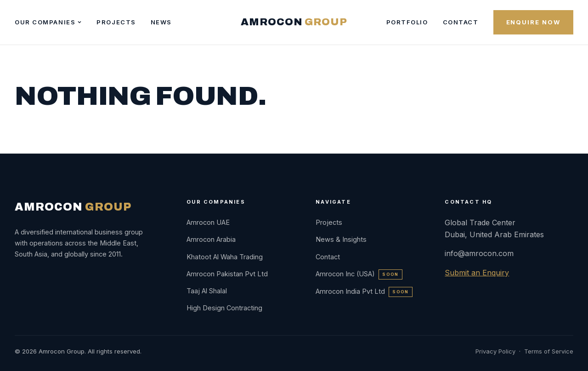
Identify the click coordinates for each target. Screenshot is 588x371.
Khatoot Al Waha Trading (225, 257)
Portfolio (407, 22)
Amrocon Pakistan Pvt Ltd (227, 274)
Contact (461, 22)
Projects (116, 22)
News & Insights (341, 239)
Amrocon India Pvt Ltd (364, 291)
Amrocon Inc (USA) (359, 274)
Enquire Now (533, 22)
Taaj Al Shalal (207, 291)
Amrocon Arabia (211, 239)
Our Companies (48, 22)
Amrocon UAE (208, 222)
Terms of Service (549, 351)
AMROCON (294, 22)
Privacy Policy (495, 351)
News (161, 22)
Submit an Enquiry (477, 273)
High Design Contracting (224, 308)
